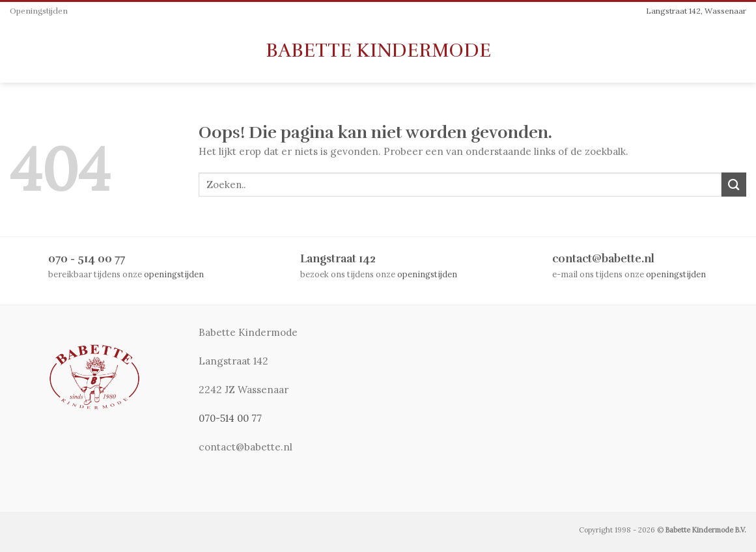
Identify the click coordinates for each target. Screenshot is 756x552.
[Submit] (734, 185)
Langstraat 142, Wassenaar (696, 11)
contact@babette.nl (603, 259)
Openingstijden (39, 11)
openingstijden (174, 274)
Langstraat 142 (338, 259)
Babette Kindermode (378, 51)
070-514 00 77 (230, 418)
